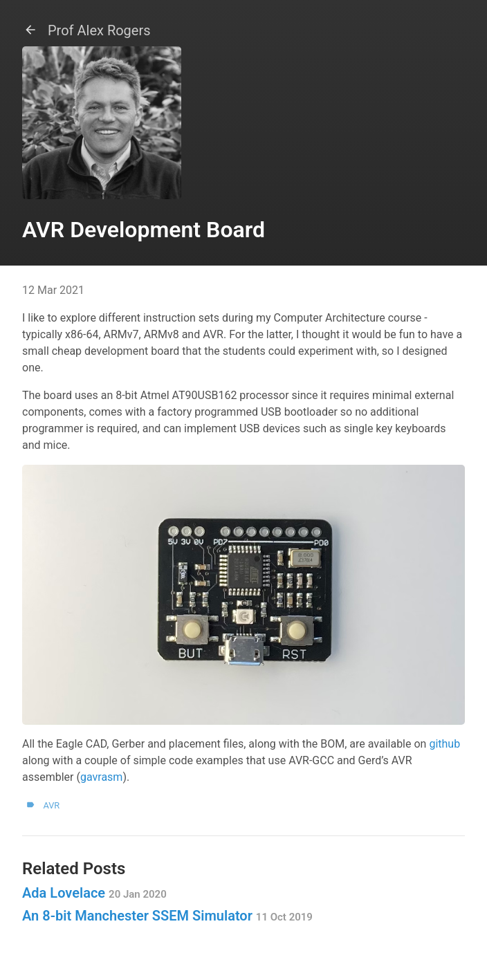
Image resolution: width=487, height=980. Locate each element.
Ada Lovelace (94, 893)
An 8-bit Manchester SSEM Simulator (167, 916)
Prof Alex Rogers (86, 30)
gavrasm (101, 777)
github (444, 744)
